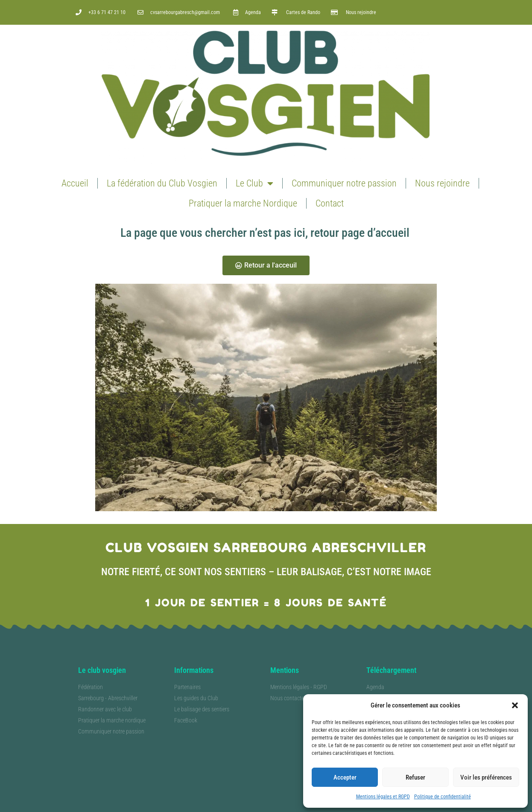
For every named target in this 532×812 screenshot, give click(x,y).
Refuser (415, 777)
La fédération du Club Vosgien (162, 183)
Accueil (75, 183)
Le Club (254, 183)
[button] (515, 705)
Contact (330, 203)
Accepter (345, 777)
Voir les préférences (486, 777)
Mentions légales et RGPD (383, 797)
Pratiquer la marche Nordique (243, 203)
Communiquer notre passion (344, 183)
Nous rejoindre (442, 183)
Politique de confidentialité (443, 797)
